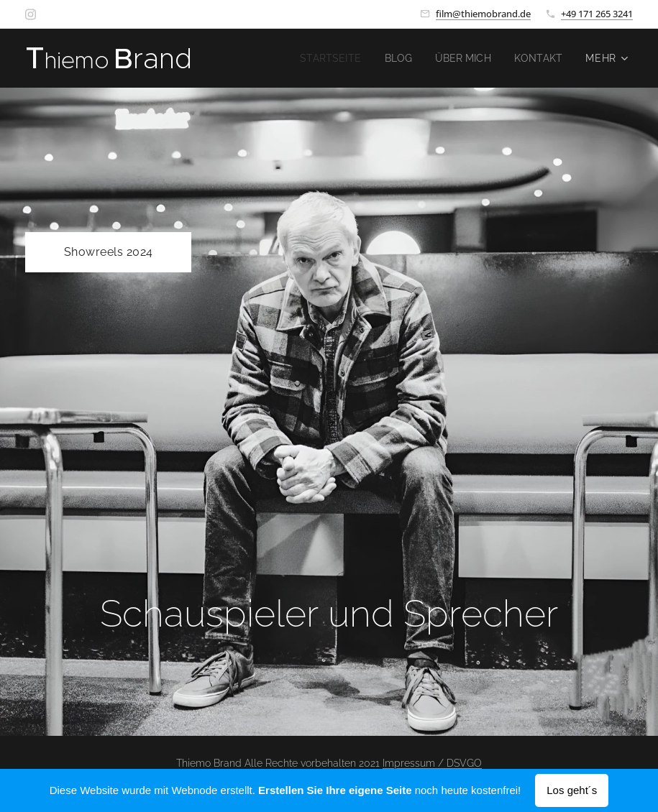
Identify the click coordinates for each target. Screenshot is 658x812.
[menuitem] (324, 58)
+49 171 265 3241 (597, 14)
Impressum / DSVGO (432, 763)
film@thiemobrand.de (483, 14)
